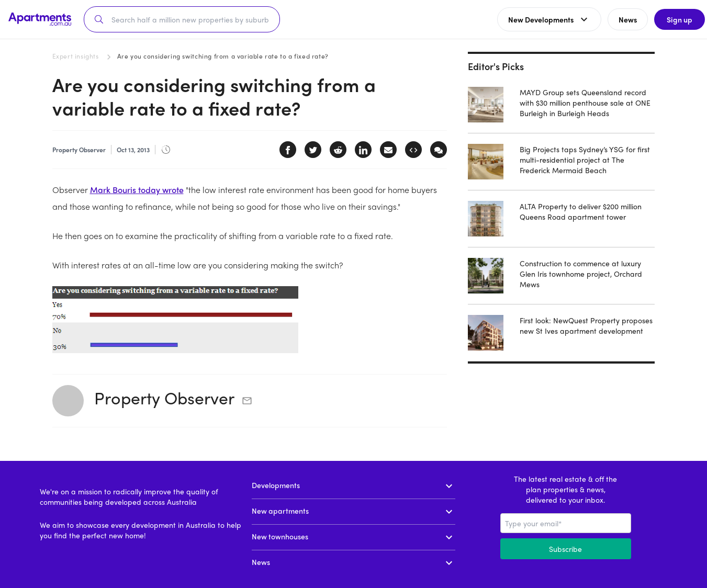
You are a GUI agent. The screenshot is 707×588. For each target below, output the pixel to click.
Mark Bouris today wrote (137, 190)
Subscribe (565, 549)
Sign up (673, 19)
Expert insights (76, 56)
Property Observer (164, 398)
